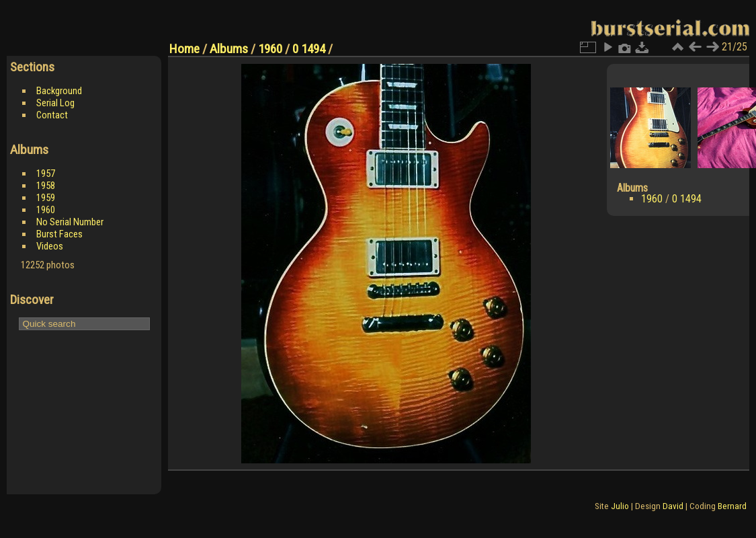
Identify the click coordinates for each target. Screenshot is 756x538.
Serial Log (55, 103)
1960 (46, 210)
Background (59, 91)
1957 (46, 174)
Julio (620, 506)
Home (184, 49)
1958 (46, 186)
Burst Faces (59, 234)
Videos (50, 246)
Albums (229, 49)
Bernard (732, 506)
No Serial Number (70, 222)
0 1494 (309, 49)
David (673, 506)
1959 (46, 198)
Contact (52, 115)
